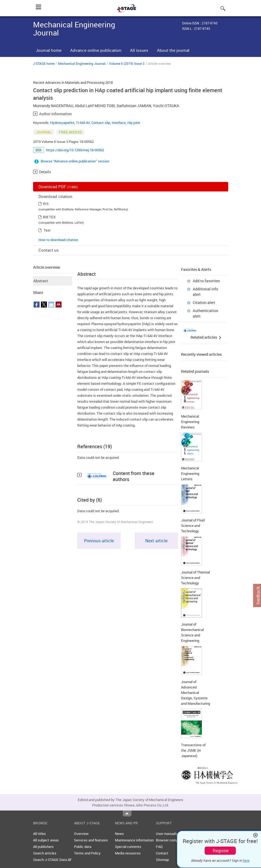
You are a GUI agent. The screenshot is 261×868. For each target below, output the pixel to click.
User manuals (167, 834)
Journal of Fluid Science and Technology (193, 526)
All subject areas (46, 840)
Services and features (91, 840)
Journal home (49, 50)
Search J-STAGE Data (52, 860)
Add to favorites (206, 281)
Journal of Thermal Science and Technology (195, 578)
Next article (156, 541)
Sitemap (162, 860)
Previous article (99, 541)
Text (47, 230)
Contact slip (101, 123)
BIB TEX (49, 217)
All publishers (43, 847)
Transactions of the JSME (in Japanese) (193, 750)
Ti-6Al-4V (83, 123)
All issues (139, 50)
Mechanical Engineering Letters (190, 473)
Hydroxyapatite (62, 123)
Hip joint (134, 123)
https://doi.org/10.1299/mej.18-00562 (75, 150)
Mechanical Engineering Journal (82, 63)
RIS (46, 204)
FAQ (159, 847)
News (119, 834)
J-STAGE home (44, 63)
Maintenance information (134, 840)
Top (127, 813)
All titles (39, 834)
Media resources (128, 853)
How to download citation (58, 240)
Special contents (128, 847)
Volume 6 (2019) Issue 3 (127, 63)
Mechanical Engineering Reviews (190, 422)
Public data (83, 847)
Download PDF (58, 187)
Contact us (49, 250)
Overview (81, 834)
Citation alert (204, 302)
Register (221, 851)
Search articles (45, 853)
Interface (119, 123)
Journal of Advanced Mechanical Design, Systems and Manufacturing (196, 693)
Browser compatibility (173, 840)
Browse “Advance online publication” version (75, 161)
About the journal (173, 50)
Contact (162, 853)
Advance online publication (96, 50)
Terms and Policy (87, 853)
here (246, 860)
